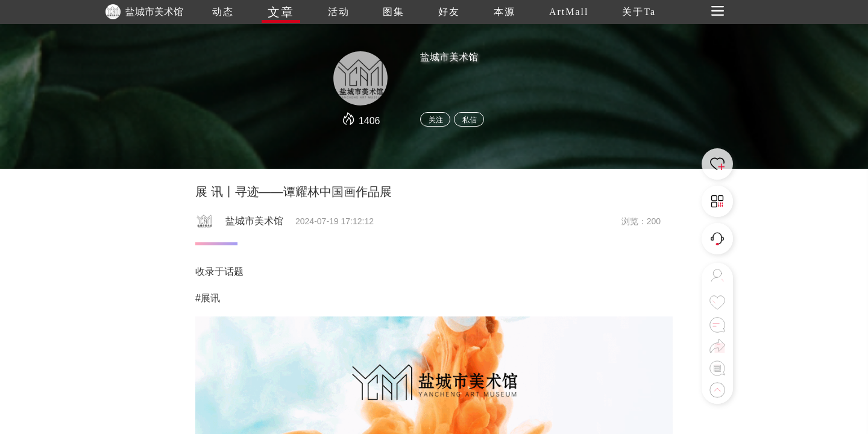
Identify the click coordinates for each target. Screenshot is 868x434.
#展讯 (208, 298)
